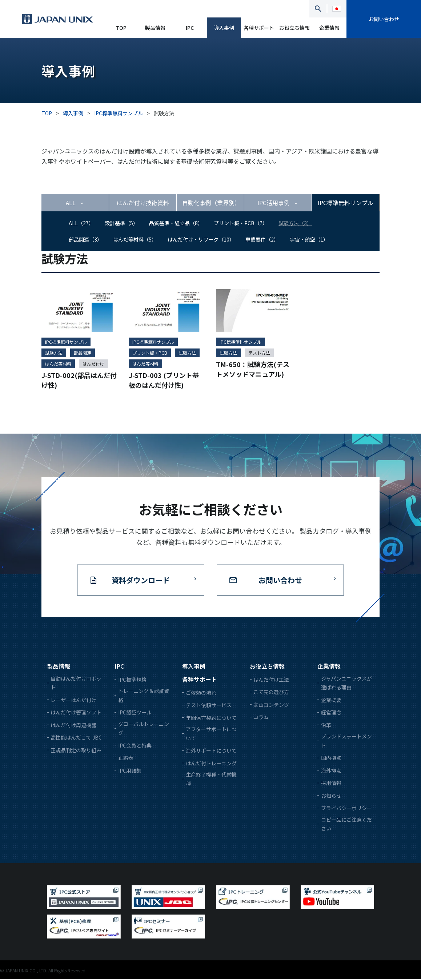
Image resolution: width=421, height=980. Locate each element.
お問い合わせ (384, 19)
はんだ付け (93, 364)
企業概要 (331, 700)
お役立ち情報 (294, 28)
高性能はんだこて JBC (76, 738)
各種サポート (259, 28)
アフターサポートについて (211, 734)
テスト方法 (259, 353)
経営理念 (331, 713)
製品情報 (155, 28)
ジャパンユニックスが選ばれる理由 (346, 683)
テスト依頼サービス (209, 706)
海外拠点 (331, 771)
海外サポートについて (211, 751)
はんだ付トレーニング (211, 764)
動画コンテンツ (271, 705)
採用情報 (331, 784)
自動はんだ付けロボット (76, 683)
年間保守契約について (211, 718)
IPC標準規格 (132, 680)
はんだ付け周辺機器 (73, 725)
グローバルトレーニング (144, 729)
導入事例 (224, 28)
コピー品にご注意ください (346, 824)
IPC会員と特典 (135, 746)
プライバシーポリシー (346, 809)
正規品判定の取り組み (76, 750)
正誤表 (126, 758)
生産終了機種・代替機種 (211, 780)
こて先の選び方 (271, 693)
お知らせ (331, 796)
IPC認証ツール (135, 713)
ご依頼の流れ (201, 693)
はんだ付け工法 (271, 680)
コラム (261, 718)
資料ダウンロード (141, 580)
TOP (121, 28)
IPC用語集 (130, 771)
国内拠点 (331, 758)
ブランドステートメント (346, 742)
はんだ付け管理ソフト (76, 713)
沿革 (326, 725)
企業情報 (329, 28)
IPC (190, 28)
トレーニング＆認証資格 (144, 696)
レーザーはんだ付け (73, 700)
